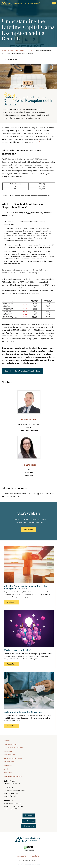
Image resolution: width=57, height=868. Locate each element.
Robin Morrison (29, 465)
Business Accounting (10, 744)
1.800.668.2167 (16, 783)
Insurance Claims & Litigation (13, 758)
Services (7, 741)
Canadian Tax (8, 751)
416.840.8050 (13, 809)
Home (4, 50)
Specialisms (8, 765)
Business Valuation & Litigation (13, 748)
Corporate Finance (10, 755)
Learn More (29, 529)
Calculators (8, 773)
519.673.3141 (13, 796)
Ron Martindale (29, 419)
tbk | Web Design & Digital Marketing (28, 864)
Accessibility (22, 856)
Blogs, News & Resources (20, 50)
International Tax (9, 762)
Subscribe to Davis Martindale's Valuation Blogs (22, 371)
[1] (39, 142)
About (6, 769)
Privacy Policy (34, 856)
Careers (29, 821)
